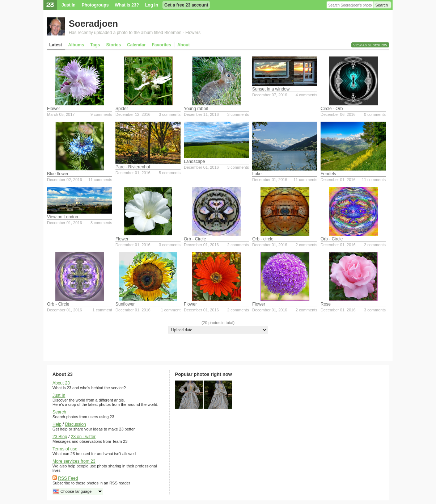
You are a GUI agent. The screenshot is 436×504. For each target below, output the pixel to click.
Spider (122, 109)
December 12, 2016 (133, 114)
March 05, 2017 (61, 114)
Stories (113, 45)
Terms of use (65, 449)
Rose (326, 304)
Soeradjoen (93, 24)
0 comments (375, 114)
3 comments (170, 114)
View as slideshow (370, 45)
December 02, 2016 (65, 180)
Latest (56, 45)
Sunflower (125, 304)
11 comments (100, 180)
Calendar (136, 45)
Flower (54, 109)
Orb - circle (263, 239)
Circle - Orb (332, 109)
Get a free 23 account (186, 5)
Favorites (162, 45)
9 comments (101, 114)
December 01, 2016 (133, 173)
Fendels (328, 174)
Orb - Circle (195, 239)
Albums (76, 45)
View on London (63, 217)
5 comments (170, 173)
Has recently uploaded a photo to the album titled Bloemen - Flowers (135, 33)
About (184, 45)
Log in (152, 5)
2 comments (238, 245)
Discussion (76, 424)
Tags (95, 45)
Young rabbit (196, 109)
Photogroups (95, 5)
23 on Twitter (83, 437)
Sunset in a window (271, 89)
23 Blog (60, 437)
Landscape (194, 161)
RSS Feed (68, 478)
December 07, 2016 (270, 95)
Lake (257, 174)
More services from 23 (74, 461)
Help (57, 424)
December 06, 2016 (338, 114)
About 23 (61, 383)
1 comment (102, 310)
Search (382, 5)
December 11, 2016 (201, 114)
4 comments (306, 95)
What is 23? (127, 5)
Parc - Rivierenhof (133, 167)
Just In (69, 5)
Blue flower (58, 174)
